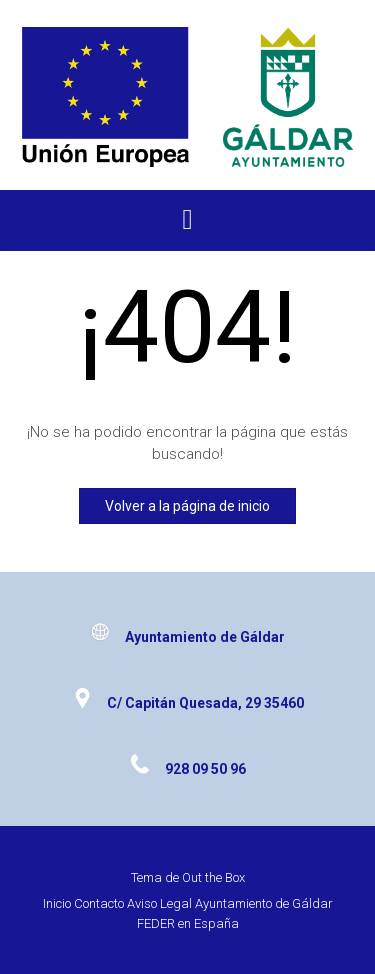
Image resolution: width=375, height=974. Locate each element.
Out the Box (213, 877)
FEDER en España (188, 923)
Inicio (57, 903)
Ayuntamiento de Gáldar (264, 903)
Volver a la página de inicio (187, 506)
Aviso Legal (159, 903)
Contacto (99, 903)
